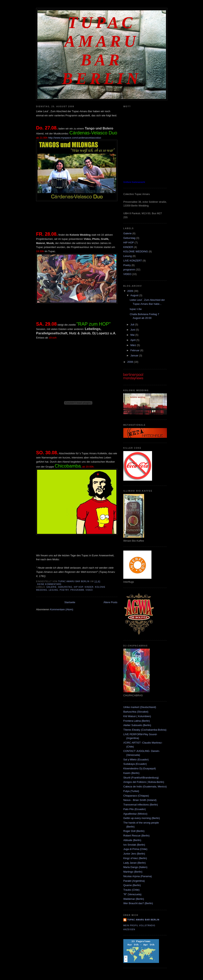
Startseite (70, 602)
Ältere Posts (110, 602)
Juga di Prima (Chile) (135, 849)
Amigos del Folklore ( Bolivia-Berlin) (144, 782)
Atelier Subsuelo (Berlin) (137, 725)
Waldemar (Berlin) (134, 899)
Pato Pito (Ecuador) (135, 809)
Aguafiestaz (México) (135, 814)
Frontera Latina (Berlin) (137, 721)
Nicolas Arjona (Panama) (138, 876)
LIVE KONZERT (133, 261)
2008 (131, 362)
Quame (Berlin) (132, 885)
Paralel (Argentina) (134, 881)
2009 (131, 291)
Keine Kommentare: (50, 584)
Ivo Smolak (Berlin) (134, 845)
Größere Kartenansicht (134, 182)
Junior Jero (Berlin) (134, 854)
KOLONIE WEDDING (136, 251)
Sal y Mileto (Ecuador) (136, 760)
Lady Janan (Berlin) (135, 863)
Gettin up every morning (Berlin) (142, 818)
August (135, 295)
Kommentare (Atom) (62, 609)
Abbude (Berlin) (132, 840)
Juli (133, 325)
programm (77, 590)
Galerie (51, 587)
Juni (133, 330)
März (134, 345)
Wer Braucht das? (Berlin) (138, 903)
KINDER (89, 587)
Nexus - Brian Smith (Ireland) (140, 800)
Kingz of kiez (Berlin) (135, 858)
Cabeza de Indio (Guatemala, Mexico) (145, 787)
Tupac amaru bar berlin (143, 920)
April (133, 340)
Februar (135, 350)
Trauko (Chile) (131, 890)
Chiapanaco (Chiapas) (136, 796)
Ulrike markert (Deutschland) (140, 707)
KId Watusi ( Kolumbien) (137, 716)
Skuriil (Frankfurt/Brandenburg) (141, 778)
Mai (133, 335)
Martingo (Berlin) (133, 872)
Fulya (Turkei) (131, 791)
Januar (135, 355)
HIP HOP (78, 587)
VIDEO (89, 590)
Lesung (54, 590)
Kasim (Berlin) (131, 773)
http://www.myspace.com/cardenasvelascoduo (75, 138)
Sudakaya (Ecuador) (135, 764)
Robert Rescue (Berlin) (136, 836)
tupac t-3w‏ (136, 309)
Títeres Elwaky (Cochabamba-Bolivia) (145, 730)
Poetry (64, 590)
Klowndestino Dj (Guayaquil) (140, 768)
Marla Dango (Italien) (135, 867)
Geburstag (65, 587)
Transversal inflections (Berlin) (141, 805)
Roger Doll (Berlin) (134, 831)
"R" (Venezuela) (132, 894)
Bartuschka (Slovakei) (136, 712)
